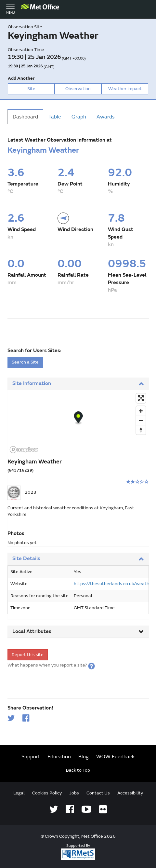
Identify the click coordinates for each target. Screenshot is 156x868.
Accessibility (130, 793)
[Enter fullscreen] (141, 398)
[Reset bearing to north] (141, 430)
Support (31, 757)
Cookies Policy (47, 793)
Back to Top (78, 770)
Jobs (74, 793)
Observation (78, 89)
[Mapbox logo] (24, 450)
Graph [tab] (79, 117)
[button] (91, 665)
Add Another (21, 78)
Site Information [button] (78, 383)
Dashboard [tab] (25, 117)
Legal (19, 793)
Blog (84, 757)
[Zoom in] (141, 411)
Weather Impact (125, 89)
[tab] (78, 384)
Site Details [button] (78, 558)
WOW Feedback (116, 757)
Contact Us (98, 793)
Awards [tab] (105, 117)
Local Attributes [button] (78, 631)
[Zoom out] (141, 420)
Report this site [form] (28, 655)
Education (59, 757)
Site (31, 89)
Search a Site (25, 362)
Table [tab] (55, 117)
